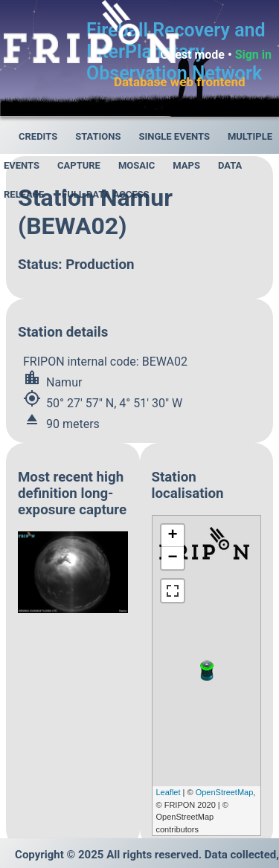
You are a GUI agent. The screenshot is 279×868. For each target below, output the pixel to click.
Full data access (106, 194)
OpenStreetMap (225, 792)
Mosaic (137, 165)
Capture (79, 165)
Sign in (253, 55)
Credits (38, 136)
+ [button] (172, 536)
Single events (174, 136)
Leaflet (169, 792)
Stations (98, 136)
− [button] (172, 558)
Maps (186, 165)
